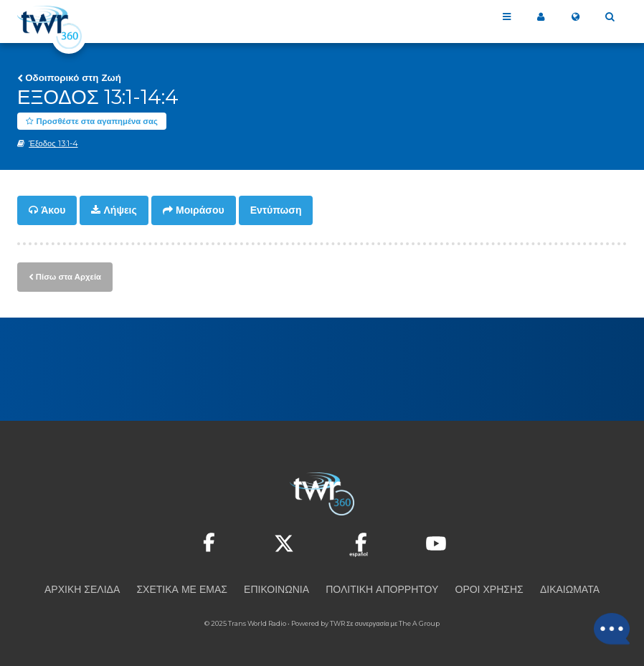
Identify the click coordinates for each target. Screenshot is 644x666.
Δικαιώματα (570, 589)
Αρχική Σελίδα (82, 589)
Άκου (53, 211)
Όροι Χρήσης (489, 589)
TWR (337, 623)
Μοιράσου (200, 211)
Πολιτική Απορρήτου (382, 589)
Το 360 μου (541, 17)
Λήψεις (120, 211)
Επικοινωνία (276, 589)
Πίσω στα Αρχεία (68, 276)
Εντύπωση (276, 211)
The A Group (419, 623)
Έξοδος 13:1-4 (53, 144)
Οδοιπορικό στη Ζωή (73, 77)
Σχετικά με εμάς (181, 589)
